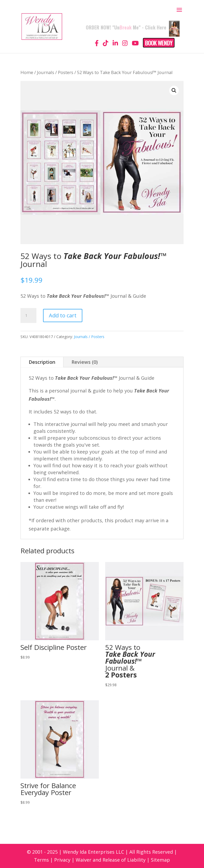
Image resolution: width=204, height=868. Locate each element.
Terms (41, 860)
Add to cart (63, 315)
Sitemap (160, 860)
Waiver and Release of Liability (111, 860)
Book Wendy (159, 43)
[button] (174, 90)
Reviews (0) (85, 362)
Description (42, 362)
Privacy (62, 860)
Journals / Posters (55, 72)
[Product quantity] (28, 316)
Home (27, 72)
